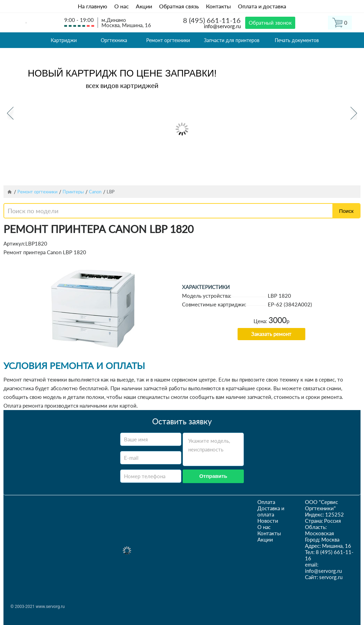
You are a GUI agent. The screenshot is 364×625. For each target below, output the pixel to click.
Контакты (218, 6)
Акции (144, 6)
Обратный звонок (270, 23)
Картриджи (64, 40)
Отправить (213, 476)
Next (354, 113)
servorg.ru (331, 577)
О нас (122, 6)
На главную (93, 6)
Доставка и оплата (271, 511)
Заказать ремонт (271, 334)
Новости (268, 521)
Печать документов (297, 40)
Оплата (266, 502)
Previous (10, 113)
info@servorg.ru (222, 26)
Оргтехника (114, 40)
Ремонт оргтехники (168, 40)
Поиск (346, 211)
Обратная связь (179, 6)
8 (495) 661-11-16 (212, 20)
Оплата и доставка (262, 6)
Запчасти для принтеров (232, 40)
